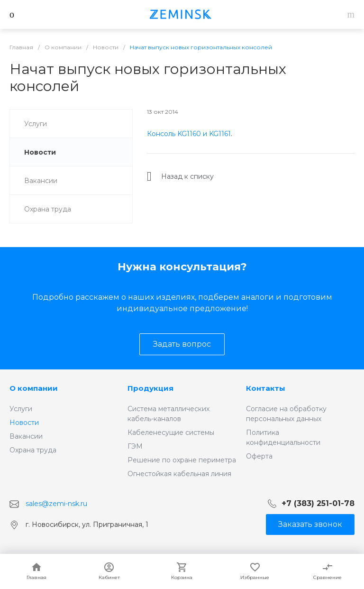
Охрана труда (33, 450)
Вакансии (26, 436)
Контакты (266, 388)
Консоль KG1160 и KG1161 (189, 134)
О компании (34, 388)
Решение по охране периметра (182, 460)
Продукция (150, 388)
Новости (24, 423)
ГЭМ (135, 446)
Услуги (21, 409)
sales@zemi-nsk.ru (56, 504)
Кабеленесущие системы (171, 433)
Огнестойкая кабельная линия (179, 474)
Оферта (259, 456)
